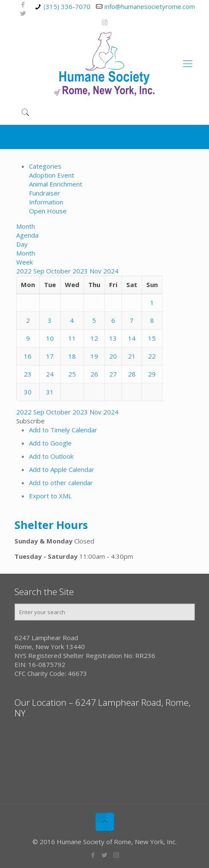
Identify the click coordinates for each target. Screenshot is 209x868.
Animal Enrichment (56, 184)
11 (72, 338)
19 (94, 356)
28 (132, 374)
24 (50, 374)
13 (113, 338)
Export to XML (50, 496)
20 (113, 356)
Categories (45, 166)
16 (28, 356)
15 (152, 338)
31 (50, 392)
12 (94, 338)
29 (152, 374)
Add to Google (50, 443)
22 (152, 356)
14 (132, 338)
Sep (40, 271)
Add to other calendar (61, 483)
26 (94, 374)
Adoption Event (52, 175)
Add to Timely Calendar (63, 430)
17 (50, 356)
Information (46, 202)
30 (28, 392)
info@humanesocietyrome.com (150, 6)
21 (132, 356)
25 (72, 374)
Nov (96, 271)
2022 (25, 271)
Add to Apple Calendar (62, 469)
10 (50, 338)
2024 (111, 271)
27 (113, 374)
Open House (48, 211)
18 (72, 356)
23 (28, 374)
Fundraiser (45, 193)
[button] (30, 421)
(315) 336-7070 (67, 6)
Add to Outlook (51, 456)
